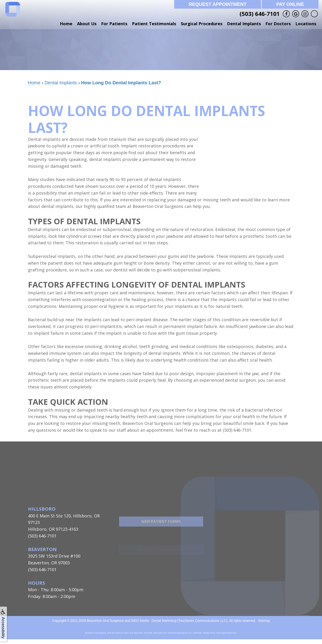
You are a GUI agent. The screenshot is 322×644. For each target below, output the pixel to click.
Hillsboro (42, 509)
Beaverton (42, 549)
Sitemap (264, 621)
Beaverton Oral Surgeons (105, 621)
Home (66, 24)
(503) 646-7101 (260, 14)
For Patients (114, 24)
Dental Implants (244, 24)
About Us (87, 24)
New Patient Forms (161, 532)
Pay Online (290, 4)
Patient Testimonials (154, 24)
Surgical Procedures (202, 24)
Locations (306, 24)
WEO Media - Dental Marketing (154, 621)
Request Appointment (218, 4)
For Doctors (278, 24)
